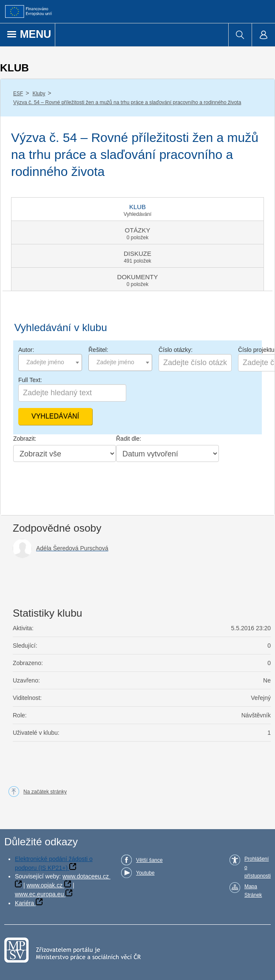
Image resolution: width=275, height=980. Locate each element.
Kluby (39, 93)
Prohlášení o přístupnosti (258, 867)
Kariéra (24, 903)
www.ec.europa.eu (39, 894)
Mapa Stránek (253, 891)
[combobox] (50, 363)
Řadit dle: (129, 439)
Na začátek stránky (45, 792)
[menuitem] (240, 35)
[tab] (137, 209)
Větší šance (149, 860)
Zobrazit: (25, 439)
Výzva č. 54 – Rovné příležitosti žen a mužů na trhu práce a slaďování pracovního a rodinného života (127, 102)
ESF (18, 93)
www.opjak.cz (44, 885)
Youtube (145, 873)
